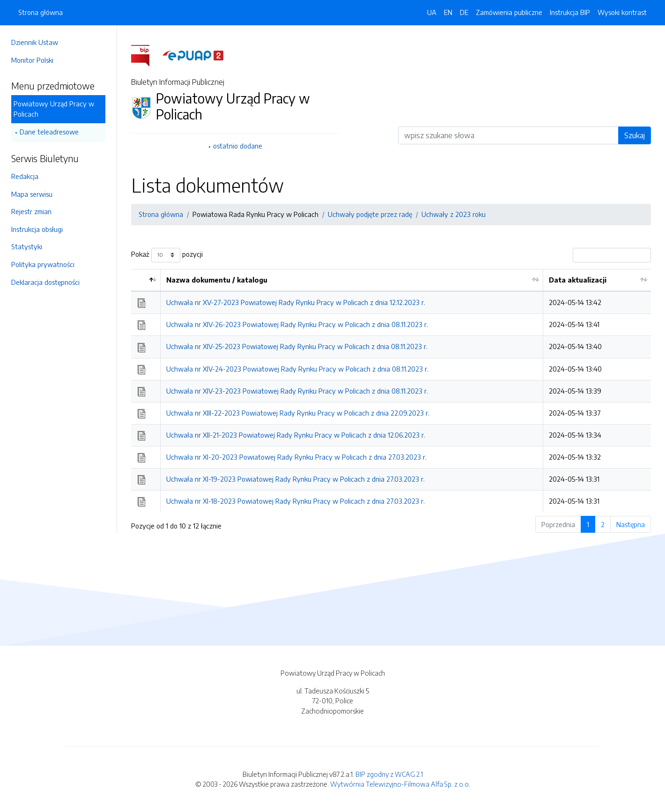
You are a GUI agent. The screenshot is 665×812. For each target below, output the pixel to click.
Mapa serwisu (32, 194)
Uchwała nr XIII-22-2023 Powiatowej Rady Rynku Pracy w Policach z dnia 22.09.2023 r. (298, 413)
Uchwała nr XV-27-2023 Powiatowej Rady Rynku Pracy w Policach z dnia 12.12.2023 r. (296, 302)
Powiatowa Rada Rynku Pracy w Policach (255, 214)
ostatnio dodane (238, 146)
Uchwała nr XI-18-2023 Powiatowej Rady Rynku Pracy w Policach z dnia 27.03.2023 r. (296, 501)
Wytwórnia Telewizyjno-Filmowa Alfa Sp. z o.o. (400, 784)
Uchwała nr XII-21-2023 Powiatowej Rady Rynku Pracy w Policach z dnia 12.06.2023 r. (296, 435)
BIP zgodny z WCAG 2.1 (389, 774)
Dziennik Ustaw (35, 42)
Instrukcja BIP (570, 12)
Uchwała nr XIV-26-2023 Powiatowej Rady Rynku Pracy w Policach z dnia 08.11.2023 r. (297, 324)
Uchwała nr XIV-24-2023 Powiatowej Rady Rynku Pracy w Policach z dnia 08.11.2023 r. (297, 369)
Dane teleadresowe (49, 132)
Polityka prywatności (43, 264)
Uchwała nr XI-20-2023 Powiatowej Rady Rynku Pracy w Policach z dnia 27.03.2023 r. (296, 457)
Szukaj (635, 135)
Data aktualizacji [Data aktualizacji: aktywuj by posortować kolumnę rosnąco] (578, 280)
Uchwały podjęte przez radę (370, 214)
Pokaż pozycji (167, 255)
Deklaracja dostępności (45, 282)
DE (464, 12)
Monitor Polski (32, 60)
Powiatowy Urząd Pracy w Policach (54, 109)
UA (432, 12)
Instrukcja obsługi (37, 229)
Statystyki (27, 246)
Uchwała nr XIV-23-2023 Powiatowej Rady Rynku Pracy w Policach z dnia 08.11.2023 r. (297, 391)
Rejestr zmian (31, 211)
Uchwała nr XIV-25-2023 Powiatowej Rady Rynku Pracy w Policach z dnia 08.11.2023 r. (297, 346)
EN (448, 12)
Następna (631, 524)
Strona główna (41, 12)
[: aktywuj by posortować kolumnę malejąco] (146, 280)
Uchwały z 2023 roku (454, 214)
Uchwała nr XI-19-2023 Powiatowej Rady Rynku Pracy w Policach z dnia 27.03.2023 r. (296, 479)
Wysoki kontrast (622, 12)
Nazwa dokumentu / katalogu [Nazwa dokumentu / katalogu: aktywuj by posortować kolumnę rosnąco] (217, 280)
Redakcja (25, 176)
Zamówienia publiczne (509, 12)
